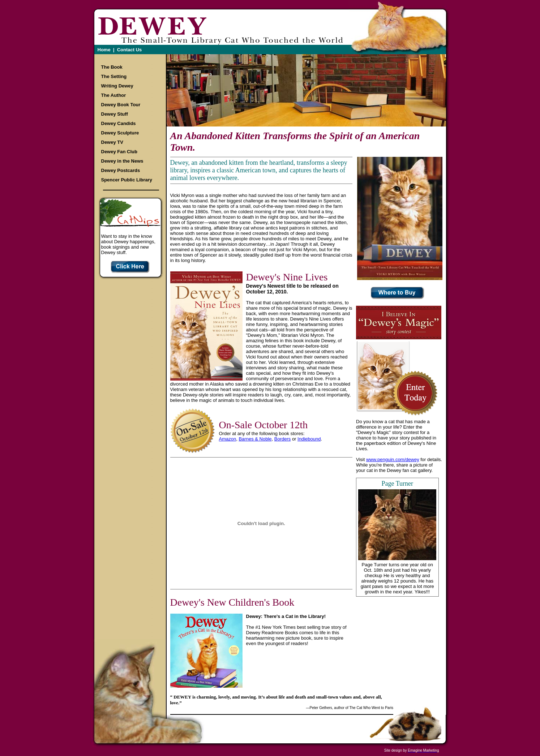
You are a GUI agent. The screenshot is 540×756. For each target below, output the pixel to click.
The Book (112, 67)
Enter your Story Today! (415, 393)
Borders (283, 439)
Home (104, 50)
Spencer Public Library (127, 180)
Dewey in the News (122, 161)
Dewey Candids (119, 123)
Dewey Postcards (121, 170)
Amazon (228, 439)
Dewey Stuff (115, 114)
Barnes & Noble (255, 439)
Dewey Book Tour (121, 105)
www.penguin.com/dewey (393, 459)
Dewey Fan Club (119, 152)
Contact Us (130, 50)
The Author (114, 95)
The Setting (114, 76)
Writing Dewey (117, 86)
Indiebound (309, 439)
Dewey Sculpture (120, 133)
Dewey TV (112, 142)
